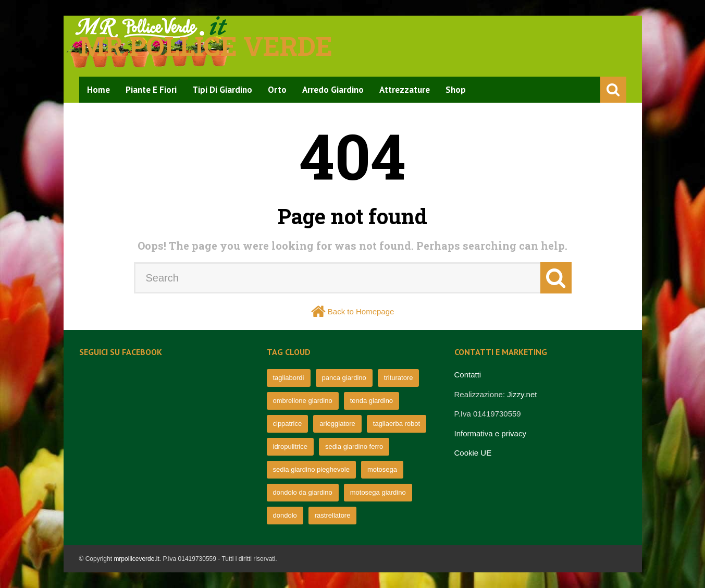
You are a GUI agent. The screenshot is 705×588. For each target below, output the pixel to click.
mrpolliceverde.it (136, 559)
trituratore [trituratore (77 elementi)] (399, 378)
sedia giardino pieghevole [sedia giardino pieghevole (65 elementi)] (311, 469)
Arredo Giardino (333, 90)
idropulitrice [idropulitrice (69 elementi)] (290, 446)
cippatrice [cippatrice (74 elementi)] (288, 424)
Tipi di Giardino (222, 90)
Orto (277, 90)
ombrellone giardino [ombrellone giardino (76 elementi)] (303, 401)
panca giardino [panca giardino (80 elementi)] (344, 378)
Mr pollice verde (206, 46)
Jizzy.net (522, 394)
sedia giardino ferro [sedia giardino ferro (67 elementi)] (354, 446)
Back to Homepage (361, 311)
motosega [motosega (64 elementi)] (382, 469)
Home (98, 90)
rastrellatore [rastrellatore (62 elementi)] (333, 515)
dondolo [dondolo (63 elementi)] (285, 515)
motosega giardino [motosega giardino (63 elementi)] (378, 492)
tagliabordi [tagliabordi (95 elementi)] (289, 378)
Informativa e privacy (490, 433)
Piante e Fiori (151, 90)
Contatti (468, 375)
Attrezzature (405, 90)
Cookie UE (473, 453)
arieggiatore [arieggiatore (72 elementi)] (337, 424)
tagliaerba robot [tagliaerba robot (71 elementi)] (397, 424)
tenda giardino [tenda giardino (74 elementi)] (372, 401)
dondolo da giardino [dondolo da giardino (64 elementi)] (303, 492)
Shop (456, 90)
